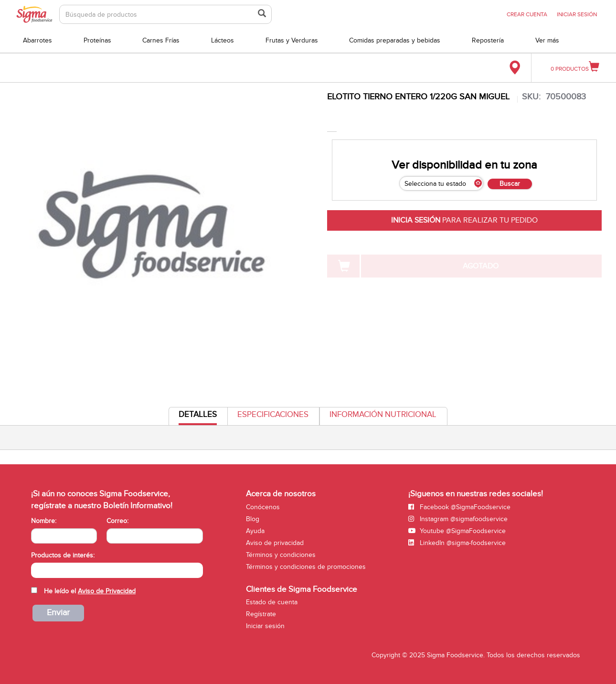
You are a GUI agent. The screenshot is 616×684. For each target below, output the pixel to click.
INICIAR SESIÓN (577, 14)
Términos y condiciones (281, 555)
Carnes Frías (161, 40)
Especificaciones (273, 415)
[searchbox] (36, 569)
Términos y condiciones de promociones (306, 567)
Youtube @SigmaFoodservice (457, 531)
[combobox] (117, 570)
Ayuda (255, 531)
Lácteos (223, 40)
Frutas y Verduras (292, 40)
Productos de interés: (63, 555)
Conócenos (263, 507)
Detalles (198, 417)
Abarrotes (37, 40)
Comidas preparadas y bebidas (395, 40)
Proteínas (97, 40)
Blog (253, 519)
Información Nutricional (383, 415)
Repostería (488, 40)
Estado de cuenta (272, 602)
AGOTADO (481, 266)
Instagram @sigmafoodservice (458, 519)
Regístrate (261, 614)
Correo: (117, 521)
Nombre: (44, 521)
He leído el (90, 591)
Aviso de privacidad (275, 543)
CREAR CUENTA (527, 14)
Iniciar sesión (265, 626)
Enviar (58, 613)
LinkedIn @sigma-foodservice (457, 543)
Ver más (547, 40)
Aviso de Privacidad (107, 591)
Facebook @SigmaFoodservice (459, 507)
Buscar (510, 184)
